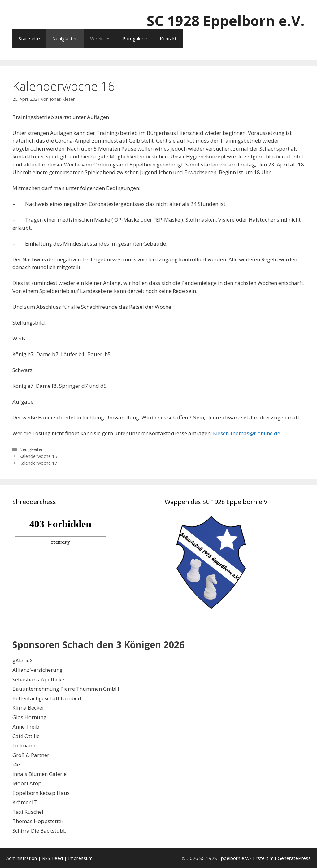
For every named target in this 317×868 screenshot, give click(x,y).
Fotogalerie (135, 38)
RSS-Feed (52, 858)
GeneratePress (294, 858)
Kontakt (168, 38)
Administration (22, 858)
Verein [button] (103, 38)
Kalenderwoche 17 (38, 463)
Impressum (80, 858)
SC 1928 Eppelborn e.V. (226, 21)
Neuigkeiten (65, 38)
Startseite (29, 38)
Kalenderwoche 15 (38, 456)
